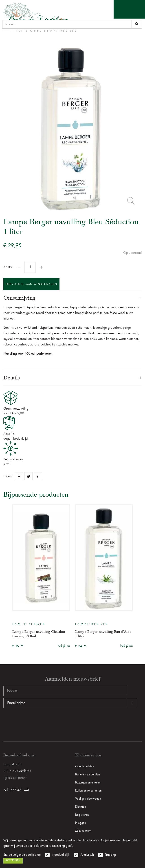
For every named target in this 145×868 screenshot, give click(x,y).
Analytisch (87, 855)
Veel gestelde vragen (88, 799)
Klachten (81, 807)
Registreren (82, 815)
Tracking (110, 855)
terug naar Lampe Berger (45, 31)
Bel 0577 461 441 (16, 790)
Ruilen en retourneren (88, 791)
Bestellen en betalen (88, 775)
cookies (39, 841)
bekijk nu (64, 646)
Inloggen (81, 823)
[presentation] (37, 722)
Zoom (131, 201)
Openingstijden (85, 766)
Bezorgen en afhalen (88, 783)
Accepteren (13, 860)
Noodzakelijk (61, 855)
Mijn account (83, 831)
